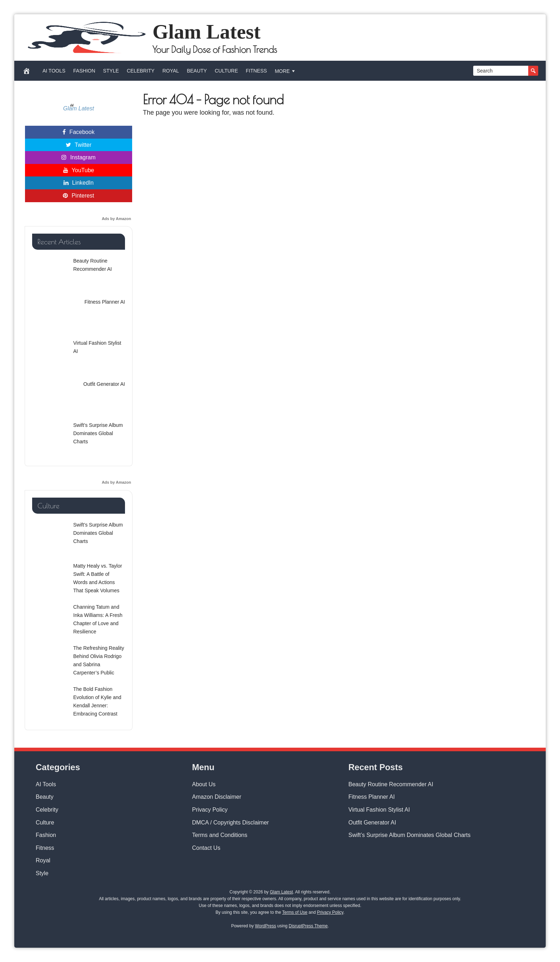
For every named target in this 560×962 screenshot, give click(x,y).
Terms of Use (295, 912)
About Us (204, 784)
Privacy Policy (210, 810)
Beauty (197, 71)
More (286, 71)
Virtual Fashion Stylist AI (379, 810)
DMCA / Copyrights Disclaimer (231, 823)
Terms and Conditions (220, 835)
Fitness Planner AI (372, 797)
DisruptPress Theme (308, 926)
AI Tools (54, 71)
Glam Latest (206, 32)
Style (111, 71)
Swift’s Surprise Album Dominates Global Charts (410, 835)
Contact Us (206, 848)
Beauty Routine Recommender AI (391, 784)
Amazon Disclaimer (217, 797)
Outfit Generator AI (372, 823)
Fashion (84, 71)
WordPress (266, 926)
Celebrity (141, 71)
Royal (171, 71)
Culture (226, 71)
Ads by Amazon (116, 219)
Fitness (256, 71)
